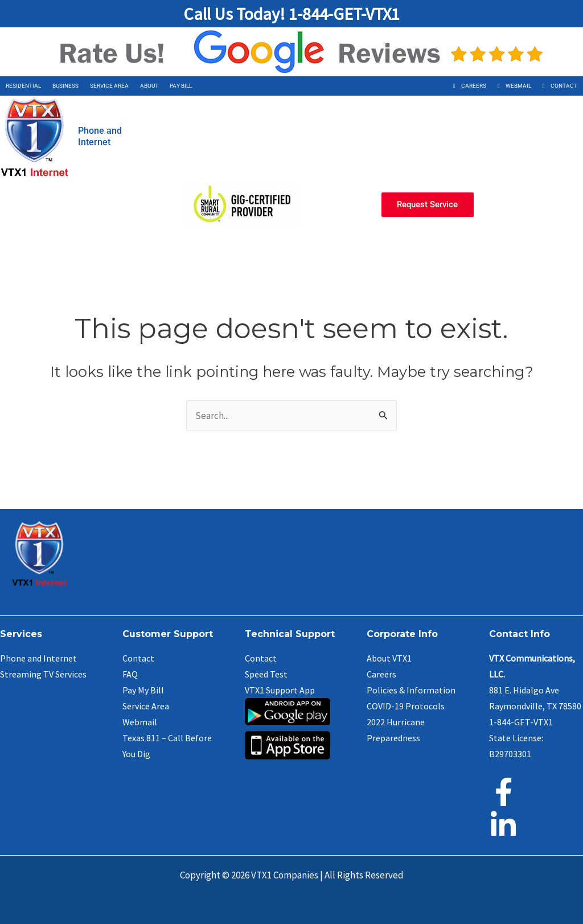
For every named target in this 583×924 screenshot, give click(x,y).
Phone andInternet (100, 136)
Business (65, 86)
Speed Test (266, 674)
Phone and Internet (38, 658)
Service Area (109, 86)
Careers (474, 86)
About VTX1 (389, 658)
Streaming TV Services (43, 674)
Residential (23, 86)
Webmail (518, 86)
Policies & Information (411, 690)
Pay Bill (181, 86)
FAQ (130, 674)
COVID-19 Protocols (406, 706)
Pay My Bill (143, 690)
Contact (564, 86)
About (149, 86)
